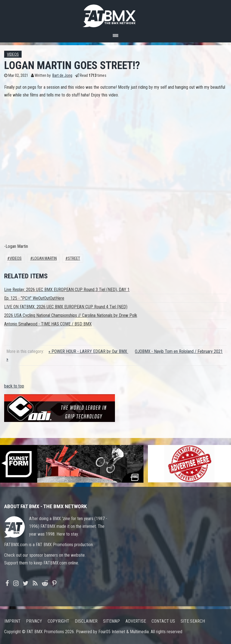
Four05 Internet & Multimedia (124, 632)
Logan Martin (45, 259)
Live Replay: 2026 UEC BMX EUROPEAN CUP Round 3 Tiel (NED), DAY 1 (67, 290)
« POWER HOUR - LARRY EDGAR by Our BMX (88, 351)
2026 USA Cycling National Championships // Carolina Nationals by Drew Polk (71, 315)
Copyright (58, 621)
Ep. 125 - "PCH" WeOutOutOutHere (34, 298)
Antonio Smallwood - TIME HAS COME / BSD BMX (48, 324)
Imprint (12, 621)
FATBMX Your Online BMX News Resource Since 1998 (115, 14)
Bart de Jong (62, 76)
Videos (13, 54)
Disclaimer (86, 621)
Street (74, 259)
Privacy (34, 621)
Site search (193, 621)
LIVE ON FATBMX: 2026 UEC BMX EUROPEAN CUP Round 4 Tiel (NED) (66, 307)
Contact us (163, 621)
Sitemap (111, 621)
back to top (14, 386)
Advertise (136, 621)
